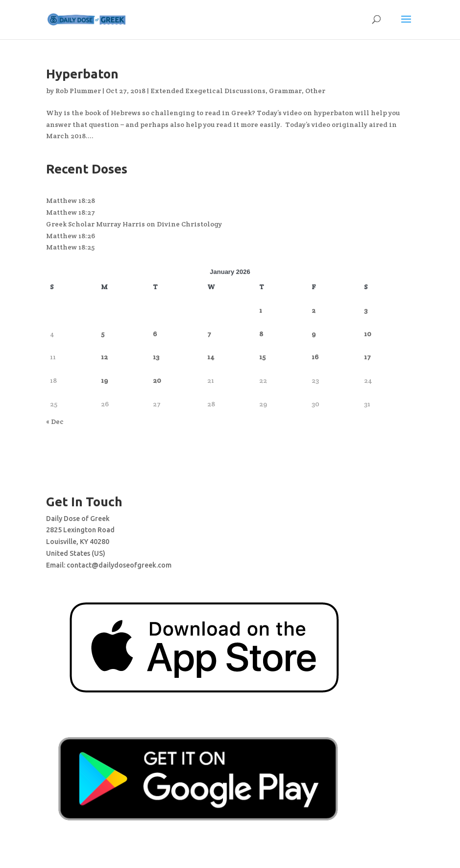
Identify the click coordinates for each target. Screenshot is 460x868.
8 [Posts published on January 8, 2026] (261, 334)
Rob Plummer (78, 91)
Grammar (285, 91)
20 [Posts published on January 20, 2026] (157, 380)
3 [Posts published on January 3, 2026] (366, 310)
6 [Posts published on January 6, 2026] (155, 334)
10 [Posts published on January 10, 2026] (368, 334)
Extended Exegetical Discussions (208, 91)
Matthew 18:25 (70, 247)
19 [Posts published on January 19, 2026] (104, 380)
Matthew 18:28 (71, 200)
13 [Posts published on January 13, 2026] (156, 357)
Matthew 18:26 (71, 236)
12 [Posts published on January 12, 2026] (104, 357)
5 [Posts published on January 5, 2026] (103, 334)
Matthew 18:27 (71, 212)
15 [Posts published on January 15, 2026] (262, 357)
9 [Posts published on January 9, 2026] (314, 334)
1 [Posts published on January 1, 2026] (261, 310)
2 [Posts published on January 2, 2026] (314, 310)
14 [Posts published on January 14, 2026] (211, 357)
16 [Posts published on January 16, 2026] (315, 357)
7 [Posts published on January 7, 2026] (209, 334)
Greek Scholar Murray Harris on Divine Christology (134, 224)
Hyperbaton (82, 74)
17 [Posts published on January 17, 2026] (367, 357)
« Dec (55, 422)
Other (315, 91)
